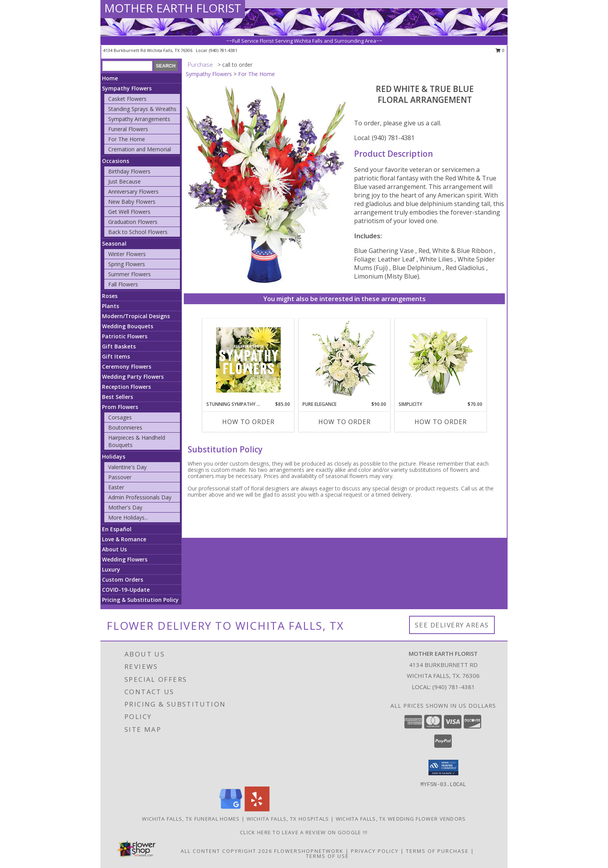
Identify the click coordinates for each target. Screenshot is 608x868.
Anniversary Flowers (133, 191)
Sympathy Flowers (127, 88)
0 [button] (500, 50)
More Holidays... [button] (128, 517)
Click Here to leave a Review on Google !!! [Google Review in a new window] (304, 832)
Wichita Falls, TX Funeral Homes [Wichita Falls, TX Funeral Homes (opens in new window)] (191, 819)
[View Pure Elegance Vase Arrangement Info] (345, 360)
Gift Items (116, 356)
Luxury (111, 569)
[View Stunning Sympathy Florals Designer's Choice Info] (248, 360)
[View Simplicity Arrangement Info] (441, 360)
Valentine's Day (127, 467)
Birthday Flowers (129, 171)
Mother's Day (125, 507)
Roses (110, 296)
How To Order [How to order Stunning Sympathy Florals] (248, 422)
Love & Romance (124, 539)
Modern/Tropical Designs (136, 316)
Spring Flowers (127, 264)
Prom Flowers (120, 407)
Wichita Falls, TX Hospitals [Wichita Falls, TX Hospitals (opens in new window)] (288, 819)
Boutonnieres (125, 427)
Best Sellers (117, 397)
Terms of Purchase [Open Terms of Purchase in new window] (437, 851)
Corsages (120, 417)
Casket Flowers (127, 99)
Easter (116, 487)
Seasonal (114, 243)
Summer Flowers (130, 274)
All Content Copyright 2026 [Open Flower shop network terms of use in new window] (226, 851)
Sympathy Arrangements (139, 119)
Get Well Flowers (129, 212)
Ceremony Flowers (127, 366)
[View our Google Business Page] (231, 809)
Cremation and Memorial (140, 149)
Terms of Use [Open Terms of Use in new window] (327, 856)
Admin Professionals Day (140, 497)
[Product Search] (127, 66)
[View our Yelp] (257, 809)
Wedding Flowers (125, 559)
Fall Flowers (123, 284)
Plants (111, 306)
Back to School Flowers (138, 232)
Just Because (124, 181)
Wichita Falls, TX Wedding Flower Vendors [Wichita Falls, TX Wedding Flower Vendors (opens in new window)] (401, 819)
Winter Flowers (127, 254)
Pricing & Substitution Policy (140, 600)
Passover (120, 477)
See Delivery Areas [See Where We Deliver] (452, 625)
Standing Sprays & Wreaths (142, 109)
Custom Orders (123, 580)
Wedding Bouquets (128, 326)
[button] (443, 768)
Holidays (114, 457)
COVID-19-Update (126, 590)
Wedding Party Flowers (133, 377)
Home (110, 78)
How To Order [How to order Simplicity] (441, 422)
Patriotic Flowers (125, 336)
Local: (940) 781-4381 (384, 138)
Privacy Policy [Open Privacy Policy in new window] (375, 851)
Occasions (116, 161)
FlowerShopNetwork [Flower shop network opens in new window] (309, 851)
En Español (117, 529)
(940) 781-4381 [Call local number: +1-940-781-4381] (223, 50)
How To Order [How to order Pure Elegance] (345, 422)
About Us (114, 549)
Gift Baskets (119, 346)
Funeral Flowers (128, 129)
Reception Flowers (126, 387)
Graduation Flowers (133, 222)
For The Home (127, 139)
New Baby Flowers (132, 202)
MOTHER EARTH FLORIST (173, 8)
